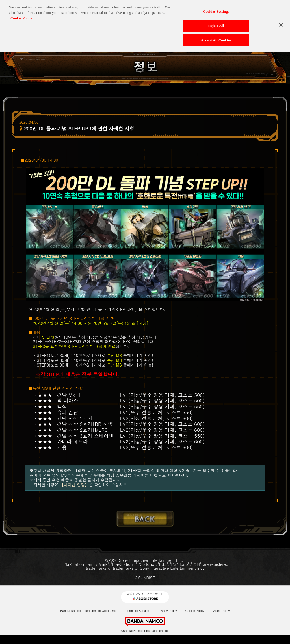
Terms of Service (137, 611)
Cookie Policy (195, 611)
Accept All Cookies (216, 38)
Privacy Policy (167, 611)
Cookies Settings (216, 9)
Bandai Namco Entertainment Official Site (89, 611)
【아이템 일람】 (74, 485)
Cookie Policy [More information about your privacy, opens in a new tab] (21, 16)
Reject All (216, 23)
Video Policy (221, 611)
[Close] (281, 22)
